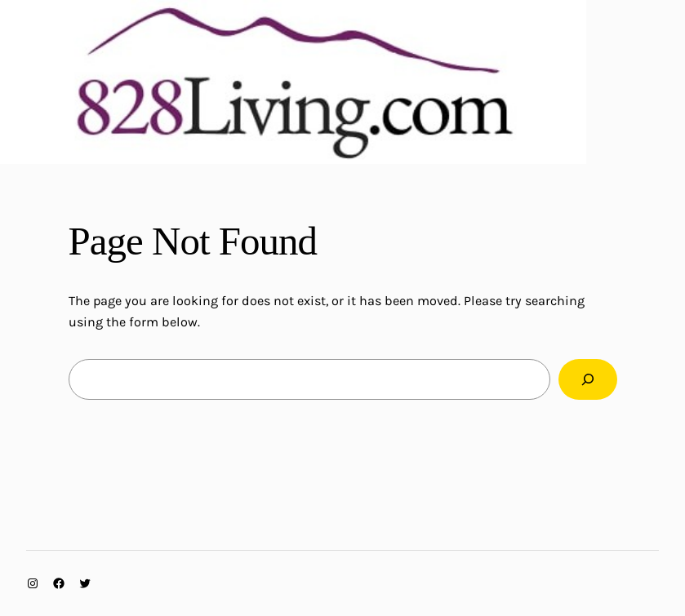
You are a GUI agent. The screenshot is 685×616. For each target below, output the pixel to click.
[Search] (587, 379)
